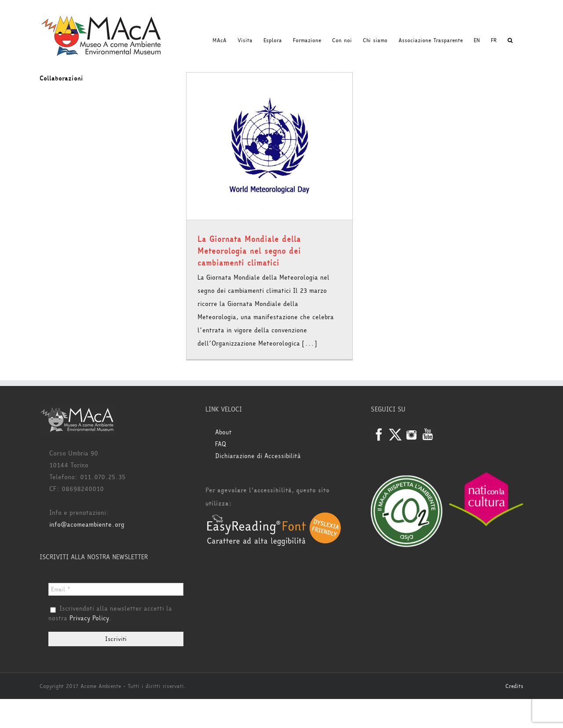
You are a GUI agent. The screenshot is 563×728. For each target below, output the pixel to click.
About (223, 432)
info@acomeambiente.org (87, 525)
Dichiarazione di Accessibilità (258, 456)
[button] (510, 40)
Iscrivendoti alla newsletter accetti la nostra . (110, 614)
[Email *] (116, 589)
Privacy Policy (89, 618)
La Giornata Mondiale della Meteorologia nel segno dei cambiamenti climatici (249, 251)
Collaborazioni (61, 78)
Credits (514, 686)
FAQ (221, 444)
